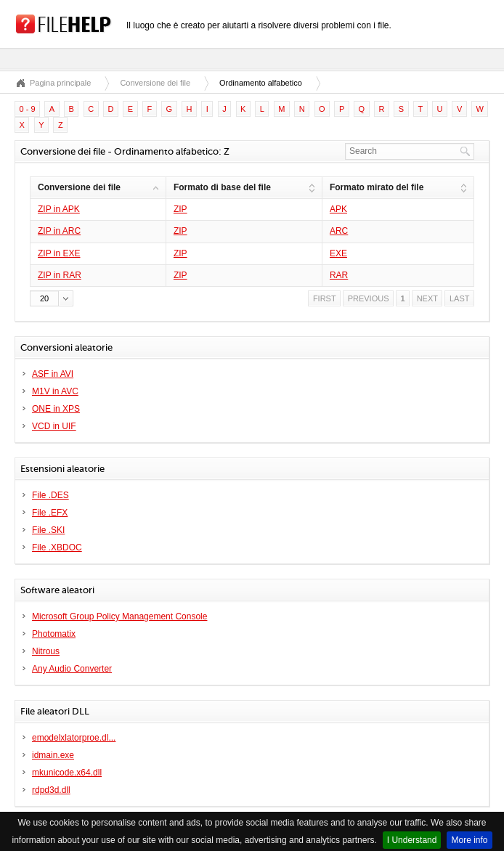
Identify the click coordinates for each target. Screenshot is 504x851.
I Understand (412, 840)
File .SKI (48, 530)
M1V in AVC (55, 391)
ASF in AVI (53, 374)
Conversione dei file (155, 83)
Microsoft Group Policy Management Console (119, 616)
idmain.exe (53, 755)
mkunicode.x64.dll (67, 773)
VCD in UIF (54, 426)
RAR (339, 275)
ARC (339, 231)
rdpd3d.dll (51, 790)
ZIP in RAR (60, 275)
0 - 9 (28, 109)
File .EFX (50, 513)
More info (469, 840)
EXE (338, 253)
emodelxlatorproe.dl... (74, 738)
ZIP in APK (59, 209)
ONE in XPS (56, 409)
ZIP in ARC (59, 231)
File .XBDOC (57, 547)
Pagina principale (60, 83)
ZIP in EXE (59, 253)
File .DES (50, 495)
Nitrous (46, 651)
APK (338, 209)
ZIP (180, 209)
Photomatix (54, 634)
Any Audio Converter (72, 669)
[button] (52, 298)
